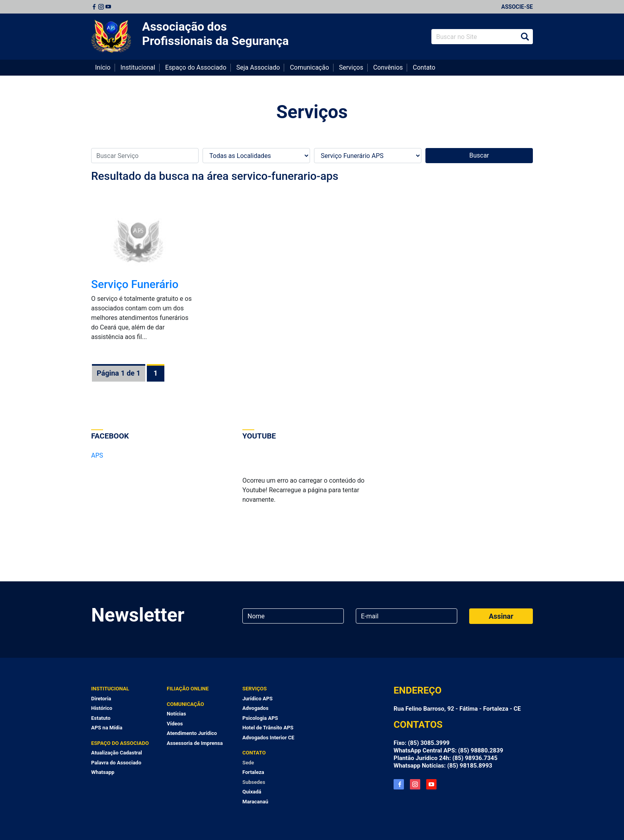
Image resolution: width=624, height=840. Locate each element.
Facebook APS (399, 784)
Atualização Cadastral (117, 753)
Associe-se (517, 7)
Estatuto (101, 718)
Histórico (102, 708)
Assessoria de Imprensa (195, 743)
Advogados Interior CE (268, 738)
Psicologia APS (260, 718)
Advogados (255, 708)
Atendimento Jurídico (192, 733)
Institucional (138, 67)
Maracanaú (255, 802)
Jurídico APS (257, 699)
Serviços (351, 67)
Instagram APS (415, 784)
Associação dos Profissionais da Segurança (215, 34)
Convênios (388, 67)
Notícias (176, 714)
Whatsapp (103, 772)
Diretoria (101, 699)
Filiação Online (188, 689)
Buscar (525, 37)
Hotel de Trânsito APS (268, 728)
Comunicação (309, 67)
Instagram (101, 7)
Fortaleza (253, 772)
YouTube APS (431, 784)
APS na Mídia (107, 728)
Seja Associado (258, 67)
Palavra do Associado (116, 763)
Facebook (94, 7)
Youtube (108, 7)
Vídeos (175, 724)
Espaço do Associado (196, 67)
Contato (424, 67)
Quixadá (252, 792)
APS (97, 455)
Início (103, 67)
